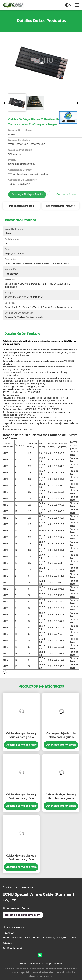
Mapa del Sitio (54, 964)
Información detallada (21, 206)
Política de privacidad (32, 964)
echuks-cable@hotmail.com (23, 915)
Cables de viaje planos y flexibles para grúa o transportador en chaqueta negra (21, 736)
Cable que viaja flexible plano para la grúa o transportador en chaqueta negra (61, 736)
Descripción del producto (61, 206)
